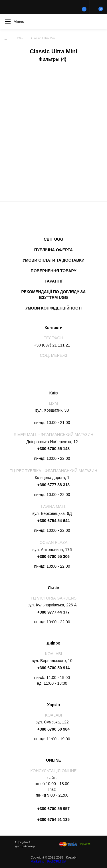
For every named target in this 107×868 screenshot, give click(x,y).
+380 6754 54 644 (53, 521)
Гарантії (54, 281)
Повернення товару (54, 271)
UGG (19, 38)
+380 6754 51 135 (53, 820)
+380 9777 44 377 (53, 612)
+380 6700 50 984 (53, 729)
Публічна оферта (53, 250)
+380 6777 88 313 (53, 485)
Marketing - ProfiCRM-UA (48, 861)
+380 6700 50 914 (53, 668)
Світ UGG (53, 239)
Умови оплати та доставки (53, 260)
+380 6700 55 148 (53, 449)
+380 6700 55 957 (53, 809)
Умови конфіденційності (54, 308)
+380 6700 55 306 (53, 556)
